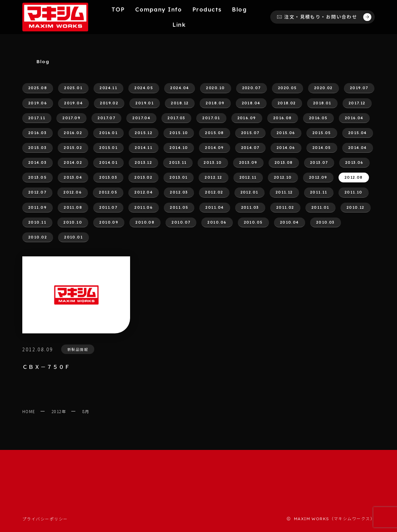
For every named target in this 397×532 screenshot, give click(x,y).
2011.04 (215, 207)
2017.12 (357, 103)
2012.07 (37, 192)
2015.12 (144, 133)
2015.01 (108, 148)
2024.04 (180, 88)
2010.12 (356, 207)
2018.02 (287, 103)
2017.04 (141, 118)
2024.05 (144, 88)
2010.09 (109, 222)
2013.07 (319, 162)
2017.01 (211, 118)
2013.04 (73, 177)
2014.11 (144, 148)
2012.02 (214, 192)
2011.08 (73, 207)
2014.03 (38, 162)
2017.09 (71, 118)
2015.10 (179, 133)
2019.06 (38, 103)
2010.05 (253, 222)
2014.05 (322, 148)
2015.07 (250, 133)
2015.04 (358, 133)
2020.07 (252, 88)
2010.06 (217, 222)
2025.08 (38, 88)
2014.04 (358, 148)
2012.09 (318, 177)
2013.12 (143, 162)
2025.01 (73, 88)
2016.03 (38, 133)
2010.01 (73, 237)
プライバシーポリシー (45, 519)
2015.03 (38, 148)
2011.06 (144, 207)
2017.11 (37, 118)
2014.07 (250, 148)
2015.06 (286, 133)
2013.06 (354, 162)
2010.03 (326, 222)
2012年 (59, 411)
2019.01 (145, 103)
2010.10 (73, 222)
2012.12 (213, 177)
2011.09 (38, 207)
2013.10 (213, 162)
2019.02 (109, 103)
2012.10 (283, 177)
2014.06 (286, 148)
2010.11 (37, 222)
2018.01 (322, 103)
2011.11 (319, 192)
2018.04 (251, 103)
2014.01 (108, 162)
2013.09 (248, 162)
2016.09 (247, 118)
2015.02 (73, 148)
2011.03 (250, 207)
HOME (29, 411)
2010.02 (38, 237)
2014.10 (179, 148)
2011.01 (320, 207)
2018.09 (215, 103)
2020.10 (215, 88)
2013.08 (284, 162)
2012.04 (144, 192)
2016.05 (318, 118)
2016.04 (354, 118)
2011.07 (108, 207)
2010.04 (290, 222)
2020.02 (324, 88)
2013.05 (38, 177)
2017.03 (176, 118)
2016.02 (73, 133)
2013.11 (178, 162)
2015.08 (214, 133)
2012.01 (250, 192)
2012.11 (248, 177)
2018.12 (180, 103)
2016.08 (283, 118)
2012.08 (354, 177)
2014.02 (73, 162)
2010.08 (145, 222)
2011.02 (285, 207)
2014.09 (214, 148)
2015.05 (322, 133)
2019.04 (73, 103)
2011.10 (354, 192)
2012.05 (108, 192)
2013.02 (143, 177)
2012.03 (179, 192)
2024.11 (108, 88)
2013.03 (108, 177)
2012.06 (73, 192)
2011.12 (284, 192)
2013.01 (179, 177)
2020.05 (288, 88)
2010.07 (181, 222)
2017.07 (106, 118)
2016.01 (108, 133)
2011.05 (179, 207)
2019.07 (359, 88)
